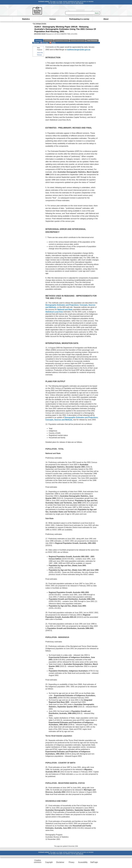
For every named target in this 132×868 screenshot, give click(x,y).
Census (53, 19)
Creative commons (38, 861)
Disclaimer (60, 862)
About (106, 19)
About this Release (40, 54)
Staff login (94, 862)
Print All (52, 43)
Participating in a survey (79, 19)
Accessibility (83, 862)
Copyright (49, 862)
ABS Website (79, 3)
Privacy (72, 862)
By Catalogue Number (40, 24)
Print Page (44, 43)
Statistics (26, 19)
